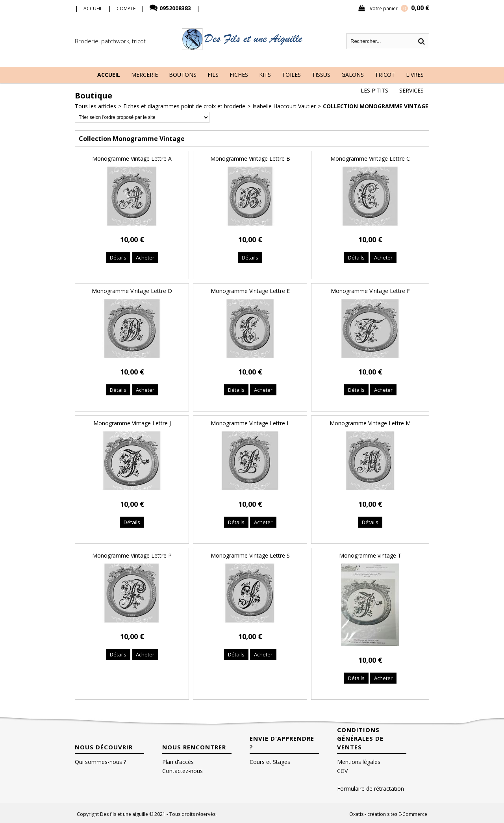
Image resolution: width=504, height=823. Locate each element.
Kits (265, 75)
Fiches (239, 75)
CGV (342, 771)
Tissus (321, 75)
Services (411, 90)
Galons (353, 75)
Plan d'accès (178, 762)
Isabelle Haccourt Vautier (284, 106)
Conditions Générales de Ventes (360, 738)
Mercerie (145, 75)
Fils (213, 75)
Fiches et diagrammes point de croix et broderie (184, 106)
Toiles (291, 75)
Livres (415, 75)
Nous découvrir (104, 747)
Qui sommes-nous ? (100, 762)
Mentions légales (359, 762)
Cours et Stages (270, 762)
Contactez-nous (183, 771)
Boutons (183, 75)
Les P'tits (374, 90)
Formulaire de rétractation (371, 789)
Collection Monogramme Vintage (376, 106)
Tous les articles (95, 106)
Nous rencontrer (194, 747)
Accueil (109, 75)
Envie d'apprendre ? (282, 743)
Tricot (385, 75)
